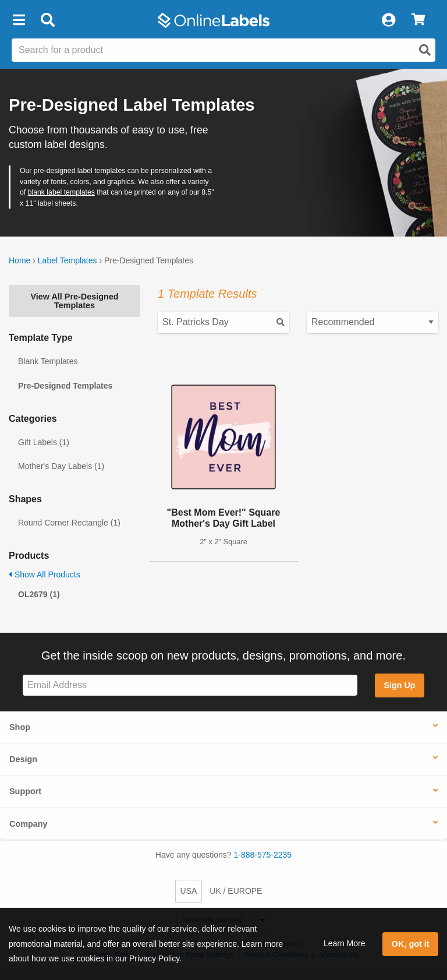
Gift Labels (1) (44, 442)
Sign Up (399, 685)
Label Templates (68, 260)
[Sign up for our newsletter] (190, 685)
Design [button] (23, 759)
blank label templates (61, 192)
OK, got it (411, 944)
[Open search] (425, 50)
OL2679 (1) (39, 594)
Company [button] (29, 824)
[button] (19, 20)
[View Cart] (418, 20)
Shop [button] (20, 727)
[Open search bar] (47, 20)
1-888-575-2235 (263, 855)
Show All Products (45, 574)
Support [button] (25, 791)
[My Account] (388, 20)
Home (19, 260)
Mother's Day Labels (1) (61, 466)
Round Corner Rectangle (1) (69, 523)
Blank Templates (48, 361)
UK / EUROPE (236, 891)
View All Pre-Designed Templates (74, 301)
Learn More (345, 943)
